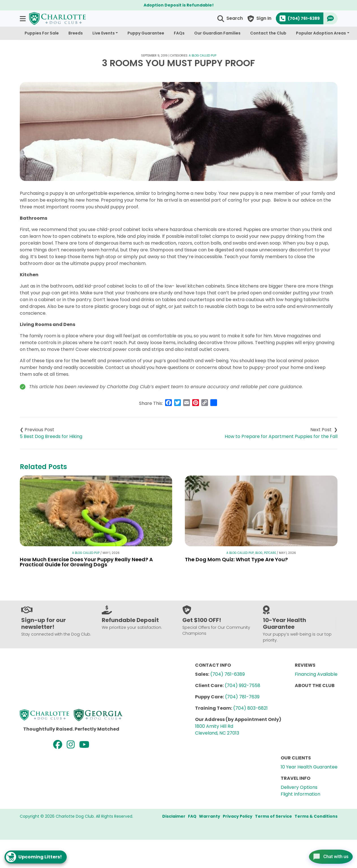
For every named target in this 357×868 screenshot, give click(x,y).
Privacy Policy (238, 816)
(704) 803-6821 (250, 708)
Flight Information (300, 794)
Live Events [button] (104, 33)
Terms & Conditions (316, 816)
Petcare (270, 553)
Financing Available (316, 674)
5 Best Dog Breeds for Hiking (51, 436)
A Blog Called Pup (203, 56)
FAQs (179, 33)
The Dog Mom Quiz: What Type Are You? (236, 559)
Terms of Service (273, 816)
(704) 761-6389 (228, 674)
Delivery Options (299, 787)
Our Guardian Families (217, 33)
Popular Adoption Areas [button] (321, 33)
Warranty (210, 816)
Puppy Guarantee (146, 33)
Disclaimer (174, 816)
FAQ (192, 816)
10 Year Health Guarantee (309, 767)
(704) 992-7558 (243, 685)
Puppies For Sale (42, 33)
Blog (259, 553)
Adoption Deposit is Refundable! (179, 5)
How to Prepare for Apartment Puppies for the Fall (281, 436)
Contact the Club (268, 33)
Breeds (76, 33)
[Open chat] (327, 855)
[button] (23, 19)
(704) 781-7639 (242, 697)
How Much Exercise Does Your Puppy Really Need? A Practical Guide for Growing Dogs (86, 562)
